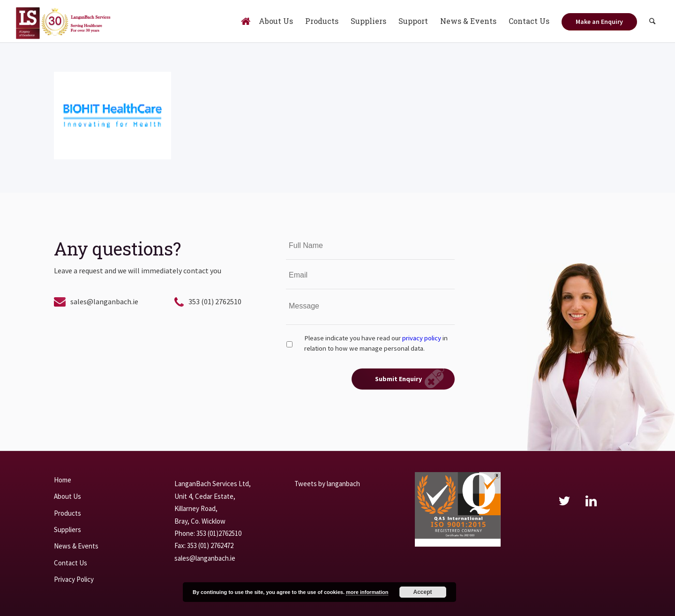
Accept (423, 592)
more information (367, 592)
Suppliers (67, 530)
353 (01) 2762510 (215, 301)
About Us (67, 496)
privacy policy (422, 338)
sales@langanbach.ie (104, 301)
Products (67, 513)
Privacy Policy (74, 579)
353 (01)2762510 (219, 533)
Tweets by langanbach (327, 484)
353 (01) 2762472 (210, 545)
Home (63, 480)
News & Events (76, 546)
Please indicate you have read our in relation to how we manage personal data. (376, 343)
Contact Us (71, 563)
